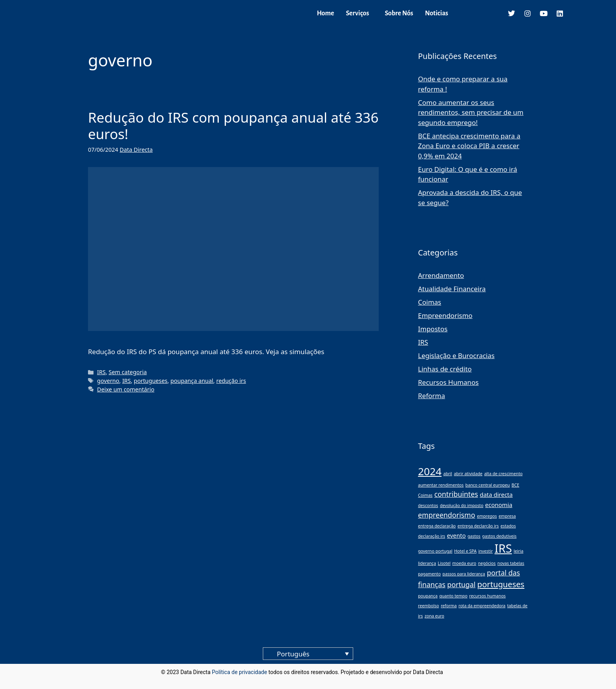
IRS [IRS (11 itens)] (503, 548)
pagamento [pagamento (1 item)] (429, 574)
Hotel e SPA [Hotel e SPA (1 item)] (465, 551)
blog (450, 672)
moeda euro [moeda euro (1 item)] (464, 563)
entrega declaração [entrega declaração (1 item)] (437, 526)
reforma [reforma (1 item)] (449, 606)
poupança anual (192, 381)
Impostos (433, 329)
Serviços (357, 13)
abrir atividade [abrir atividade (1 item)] (468, 474)
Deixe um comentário (126, 389)
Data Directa (136, 150)
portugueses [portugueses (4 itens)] (501, 584)
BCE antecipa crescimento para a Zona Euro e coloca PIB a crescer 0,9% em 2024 (469, 146)
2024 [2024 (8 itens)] (430, 471)
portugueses (151, 381)
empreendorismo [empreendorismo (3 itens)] (447, 515)
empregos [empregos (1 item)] (487, 516)
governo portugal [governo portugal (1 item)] (435, 551)
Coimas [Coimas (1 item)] (425, 495)
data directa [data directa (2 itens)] (496, 494)
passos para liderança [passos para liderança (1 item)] (464, 574)
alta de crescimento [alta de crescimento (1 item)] (503, 474)
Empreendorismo (445, 315)
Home (325, 13)
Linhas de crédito (445, 369)
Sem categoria (128, 372)
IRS (101, 372)
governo (108, 381)
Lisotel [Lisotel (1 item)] (444, 563)
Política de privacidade (239, 672)
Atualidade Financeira (452, 289)
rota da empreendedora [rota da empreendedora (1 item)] (482, 606)
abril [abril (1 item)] (447, 474)
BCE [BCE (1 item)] (515, 485)
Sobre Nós (399, 13)
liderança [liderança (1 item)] (427, 563)
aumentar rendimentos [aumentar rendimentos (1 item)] (441, 485)
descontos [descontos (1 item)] (428, 505)
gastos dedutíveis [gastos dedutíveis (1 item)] (499, 536)
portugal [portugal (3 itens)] (461, 584)
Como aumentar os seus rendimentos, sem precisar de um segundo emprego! (471, 112)
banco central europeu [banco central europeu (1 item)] (488, 485)
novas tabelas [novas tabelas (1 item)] (511, 563)
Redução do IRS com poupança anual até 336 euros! (233, 126)
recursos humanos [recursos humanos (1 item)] (487, 596)
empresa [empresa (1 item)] (507, 516)
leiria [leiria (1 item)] (518, 551)
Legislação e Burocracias (456, 356)
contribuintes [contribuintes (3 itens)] (456, 494)
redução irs (231, 381)
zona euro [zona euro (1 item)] (434, 616)
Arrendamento (441, 275)
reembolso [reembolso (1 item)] (428, 606)
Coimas (430, 302)
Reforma (432, 396)
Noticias (437, 13)
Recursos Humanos (448, 382)
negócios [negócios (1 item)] (487, 563)
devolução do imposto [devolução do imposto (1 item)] (462, 505)
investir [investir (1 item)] (485, 551)
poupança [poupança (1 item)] (428, 596)
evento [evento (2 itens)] (456, 535)
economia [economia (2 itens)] (499, 505)
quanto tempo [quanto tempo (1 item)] (453, 596)
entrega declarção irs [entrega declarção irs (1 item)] (478, 526)
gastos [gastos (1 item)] (474, 536)
